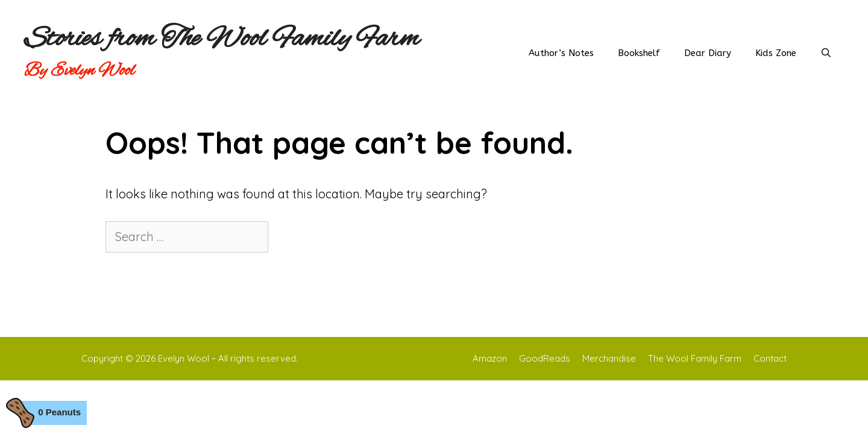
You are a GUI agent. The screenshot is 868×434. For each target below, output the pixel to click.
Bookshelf (639, 53)
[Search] (292, 237)
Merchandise (609, 358)
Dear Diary (708, 53)
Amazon (490, 358)
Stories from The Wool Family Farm (222, 39)
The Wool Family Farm (695, 358)
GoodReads (545, 358)
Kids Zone (776, 53)
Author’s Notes (561, 53)
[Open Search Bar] (826, 53)
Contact (770, 358)
